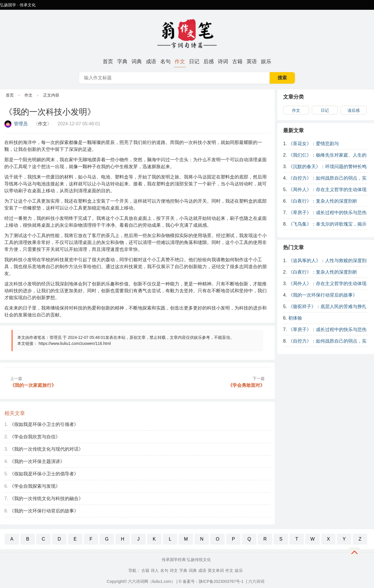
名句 (165, 62)
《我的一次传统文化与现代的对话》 (46, 449)
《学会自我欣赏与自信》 (35, 437)
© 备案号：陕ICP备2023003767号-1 (211, 581)
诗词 (223, 62)
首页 (108, 62)
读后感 (354, 110)
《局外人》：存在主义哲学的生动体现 (327, 190)
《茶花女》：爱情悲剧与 (314, 144)
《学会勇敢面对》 (246, 385)
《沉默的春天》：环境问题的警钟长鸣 (327, 167)
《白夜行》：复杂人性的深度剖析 (323, 201)
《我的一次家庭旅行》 (33, 385)
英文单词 (216, 570)
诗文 (174, 570)
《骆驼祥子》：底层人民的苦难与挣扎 (327, 307)
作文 (180, 62)
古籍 (237, 62)
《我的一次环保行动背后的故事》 (44, 511)
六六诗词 (256, 581)
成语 (151, 62)
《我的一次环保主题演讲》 (37, 461)
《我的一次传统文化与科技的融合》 (46, 498)
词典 (137, 62)
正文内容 (51, 95)
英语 (252, 62)
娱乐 (266, 62)
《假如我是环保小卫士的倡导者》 (44, 474)
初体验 (295, 318)
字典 (122, 62)
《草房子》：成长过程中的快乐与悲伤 (327, 213)
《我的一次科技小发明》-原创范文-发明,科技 (187, 33)
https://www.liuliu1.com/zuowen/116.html (75, 343)
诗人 (155, 570)
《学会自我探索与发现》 (35, 486)
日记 (194, 62)
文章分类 (293, 97)
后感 (209, 62)
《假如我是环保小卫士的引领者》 (44, 424)
